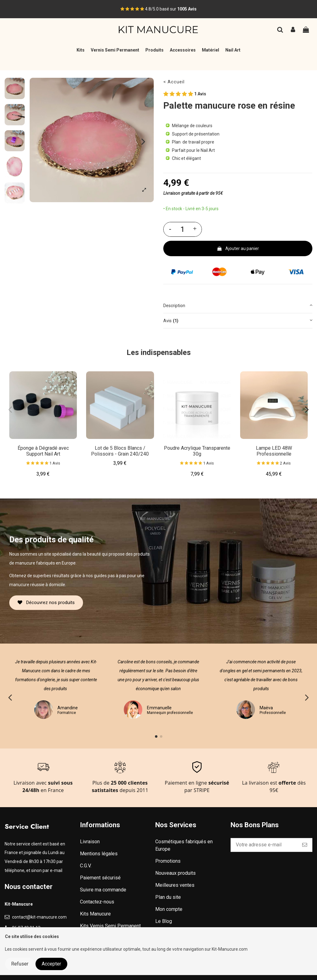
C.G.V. (86, 866)
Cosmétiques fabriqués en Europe (184, 845)
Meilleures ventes (175, 885)
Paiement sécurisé (100, 878)
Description (238, 305)
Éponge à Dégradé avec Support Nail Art (43, 451)
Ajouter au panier (238, 248)
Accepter (51, 964)
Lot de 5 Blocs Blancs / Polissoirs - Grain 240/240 (120, 451)
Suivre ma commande (103, 890)
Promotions (168, 861)
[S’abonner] (305, 845)
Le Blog (164, 921)
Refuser (20, 964)
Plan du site (168, 897)
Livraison (90, 842)
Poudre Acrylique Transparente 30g (197, 451)
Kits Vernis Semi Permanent (110, 926)
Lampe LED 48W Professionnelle (274, 451)
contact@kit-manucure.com (39, 917)
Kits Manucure (95, 914)
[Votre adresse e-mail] (264, 845)
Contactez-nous (97, 902)
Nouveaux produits (175, 873)
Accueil (176, 82)
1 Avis (185, 94)
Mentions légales (99, 854)
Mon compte (169, 909)
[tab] (238, 306)
